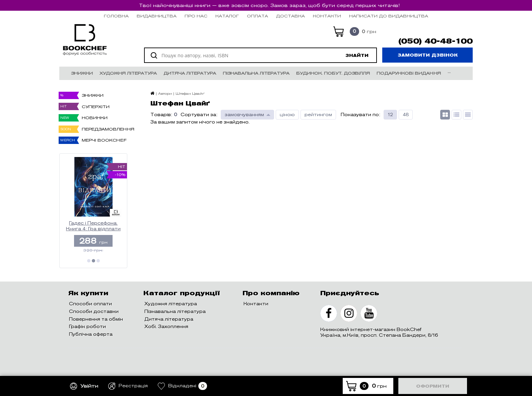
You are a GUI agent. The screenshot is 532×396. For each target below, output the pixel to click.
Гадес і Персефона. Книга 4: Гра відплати (93, 226)
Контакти (327, 16)
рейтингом (318, 115)
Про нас (196, 16)
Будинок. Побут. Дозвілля (333, 73)
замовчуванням (244, 115)
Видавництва (157, 16)
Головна (116, 16)
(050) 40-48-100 (436, 41)
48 (406, 115)
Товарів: (161, 115)
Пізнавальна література (256, 73)
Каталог (227, 16)
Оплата (257, 16)
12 (390, 115)
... (449, 71)
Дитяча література (190, 73)
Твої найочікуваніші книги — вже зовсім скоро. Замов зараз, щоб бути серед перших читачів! (269, 5)
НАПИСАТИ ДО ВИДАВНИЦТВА (389, 16)
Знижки (82, 73)
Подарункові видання (409, 73)
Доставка (290, 16)
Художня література (128, 73)
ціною (287, 115)
